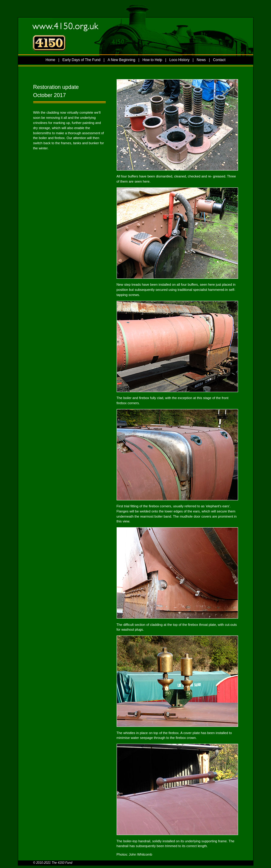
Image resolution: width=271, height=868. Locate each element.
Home (50, 60)
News (201, 60)
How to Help (152, 60)
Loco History (180, 60)
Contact (219, 60)
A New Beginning (121, 60)
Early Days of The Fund (82, 60)
